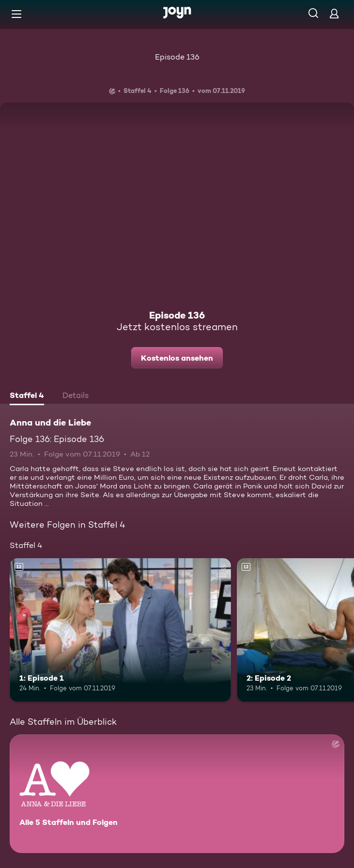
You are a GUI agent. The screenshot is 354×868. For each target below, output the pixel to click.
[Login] (334, 13)
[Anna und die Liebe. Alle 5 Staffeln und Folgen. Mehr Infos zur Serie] (177, 794)
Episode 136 (177, 57)
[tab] (27, 396)
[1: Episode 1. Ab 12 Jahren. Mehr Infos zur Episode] (120, 630)
